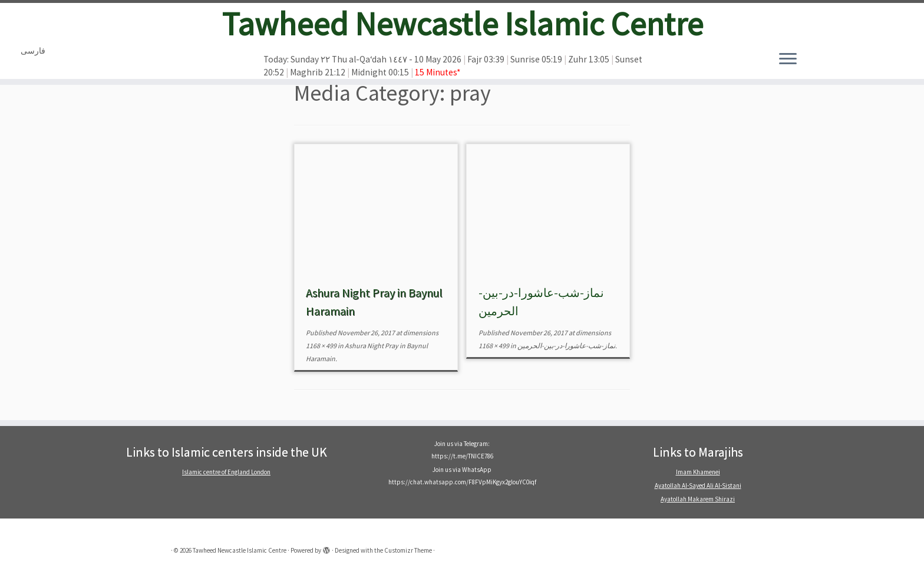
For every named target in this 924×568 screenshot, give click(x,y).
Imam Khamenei (698, 472)
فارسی (33, 51)
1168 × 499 (321, 346)
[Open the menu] (788, 60)
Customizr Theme (408, 550)
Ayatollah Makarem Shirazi (698, 499)
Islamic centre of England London (226, 472)
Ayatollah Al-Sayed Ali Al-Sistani (698, 486)
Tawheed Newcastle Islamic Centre (462, 24)
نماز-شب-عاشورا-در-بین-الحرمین (566, 346)
